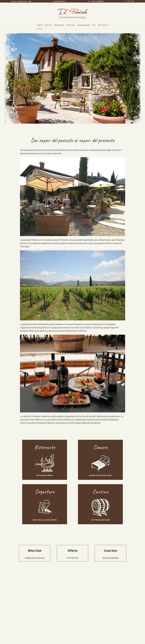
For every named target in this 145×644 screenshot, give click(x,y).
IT (126, 1)
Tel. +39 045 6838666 (96, 1)
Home (40, 25)
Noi (94, 25)
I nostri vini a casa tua (35, 558)
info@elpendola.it (60, 1)
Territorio (103, 25)
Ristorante (59, 25)
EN (129, 1)
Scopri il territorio (111, 558)
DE (133, 1)
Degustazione (84, 25)
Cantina (71, 25)
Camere (48, 25)
